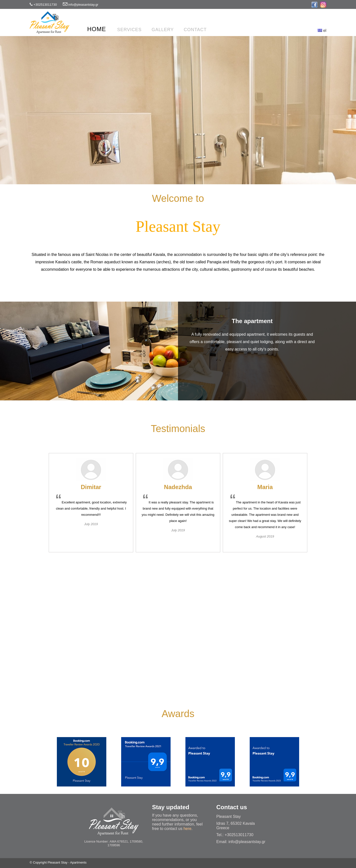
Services (129, 30)
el (322, 31)
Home (97, 29)
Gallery (163, 30)
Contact (195, 30)
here (187, 829)
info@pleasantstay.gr (83, 5)
